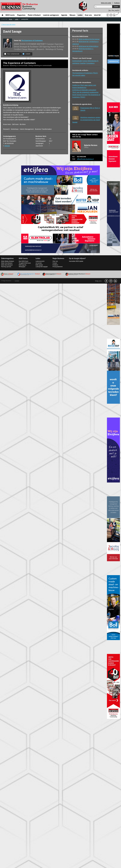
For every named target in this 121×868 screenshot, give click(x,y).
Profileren (117, 3)
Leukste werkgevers (51, 15)
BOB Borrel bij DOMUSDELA (89, 46)
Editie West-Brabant (7, 265)
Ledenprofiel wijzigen (42, 267)
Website (7, 146)
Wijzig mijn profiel (106, 3)
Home (3, 15)
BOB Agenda (23, 265)
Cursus (85, 61)
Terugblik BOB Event (25, 263)
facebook (106, 281)
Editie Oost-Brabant (7, 263)
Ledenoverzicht (40, 261)
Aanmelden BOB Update (76, 261)
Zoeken (116, 7)
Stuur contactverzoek (12, 54)
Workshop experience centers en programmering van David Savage (86, 120)
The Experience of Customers (32, 40)
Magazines (21, 15)
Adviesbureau (92, 61)
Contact (55, 263)
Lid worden (39, 263)
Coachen (83, 63)
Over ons (88, 15)
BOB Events (10, 15)
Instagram (111, 281)
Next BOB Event (23, 261)
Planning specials (6, 267)
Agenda (64, 15)
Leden (80, 15)
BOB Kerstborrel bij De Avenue (89, 39)
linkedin (115, 281)
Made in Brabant (34, 15)
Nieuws (72, 15)
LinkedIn (26, 54)
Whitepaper (22, 267)
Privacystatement (58, 267)
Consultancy (90, 63)
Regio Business (20, 6)
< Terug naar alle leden (8, 25)
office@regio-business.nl (85, 159)
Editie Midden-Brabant (8, 261)
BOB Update (39, 265)
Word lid (97, 15)
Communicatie (77, 61)
